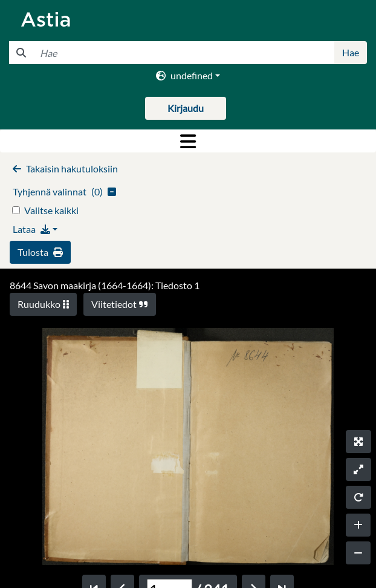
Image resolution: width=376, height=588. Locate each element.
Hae (351, 52)
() (64, 191)
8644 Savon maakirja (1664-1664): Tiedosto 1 (105, 285)
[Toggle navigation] (188, 141)
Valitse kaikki (51, 210)
